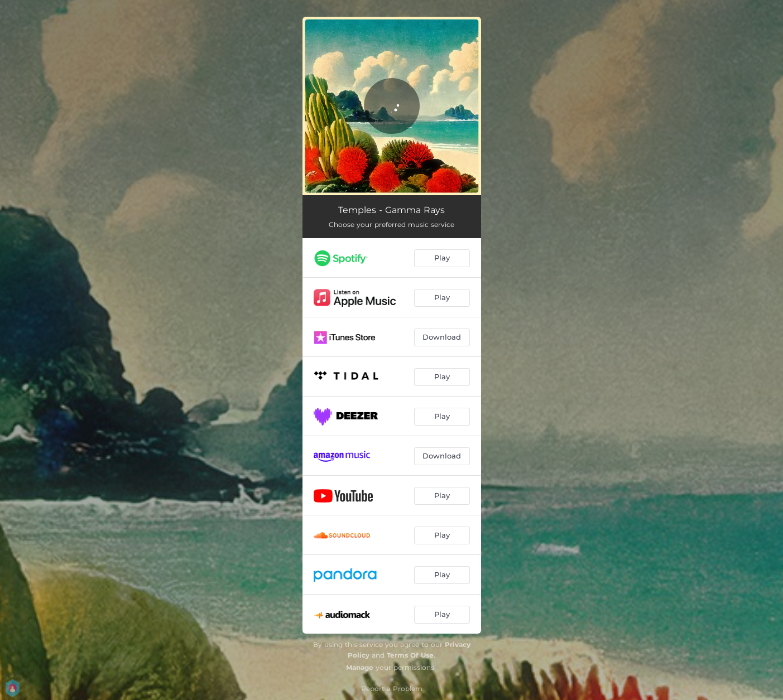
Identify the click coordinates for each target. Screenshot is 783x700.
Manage (360, 667)
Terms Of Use (410, 655)
